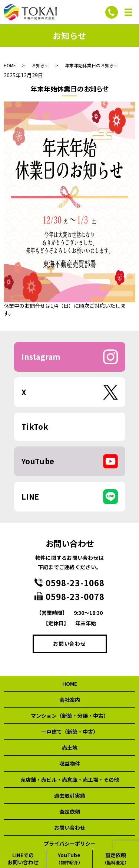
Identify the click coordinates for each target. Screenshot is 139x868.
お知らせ (40, 65)
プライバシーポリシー (70, 843)
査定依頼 (70, 811)
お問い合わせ (69, 643)
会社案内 (70, 700)
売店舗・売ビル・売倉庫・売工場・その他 (70, 780)
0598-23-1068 (75, 583)
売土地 (70, 748)
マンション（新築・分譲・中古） (70, 716)
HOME (10, 65)
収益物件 (70, 764)
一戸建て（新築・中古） (70, 732)
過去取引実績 (70, 796)
